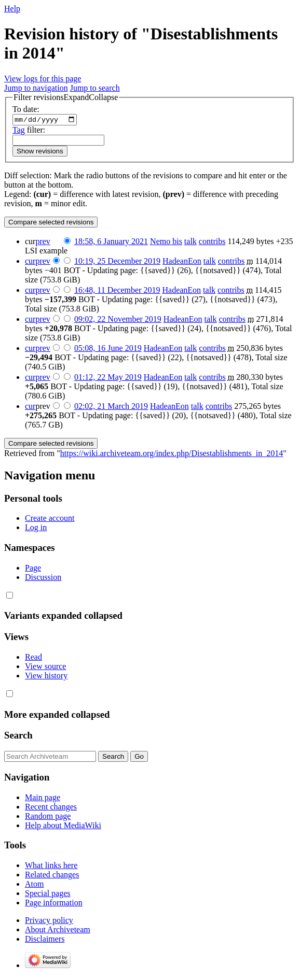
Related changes (52, 876)
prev (43, 242)
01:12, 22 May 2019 (108, 378)
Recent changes (51, 808)
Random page (48, 817)
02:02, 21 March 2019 (111, 407)
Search (18, 737)
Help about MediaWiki (63, 826)
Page (33, 569)
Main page (43, 798)
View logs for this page (43, 79)
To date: (26, 109)
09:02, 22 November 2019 (118, 320)
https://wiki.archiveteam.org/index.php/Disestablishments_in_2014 (172, 454)
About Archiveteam (58, 931)
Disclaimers (45, 940)
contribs (212, 242)
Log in (36, 529)
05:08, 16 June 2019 (108, 349)
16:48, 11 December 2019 (117, 291)
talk (191, 242)
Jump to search (95, 88)
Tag (19, 131)
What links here (51, 867)
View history (46, 677)
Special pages (48, 895)
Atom (34, 885)
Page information (54, 904)
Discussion (43, 578)
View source (45, 668)
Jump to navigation (36, 88)
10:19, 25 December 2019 (117, 262)
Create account (50, 520)
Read (33, 658)
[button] (66, 97)
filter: (29, 131)
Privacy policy (49, 922)
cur (30, 262)
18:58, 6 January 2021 (111, 242)
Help (12, 9)
